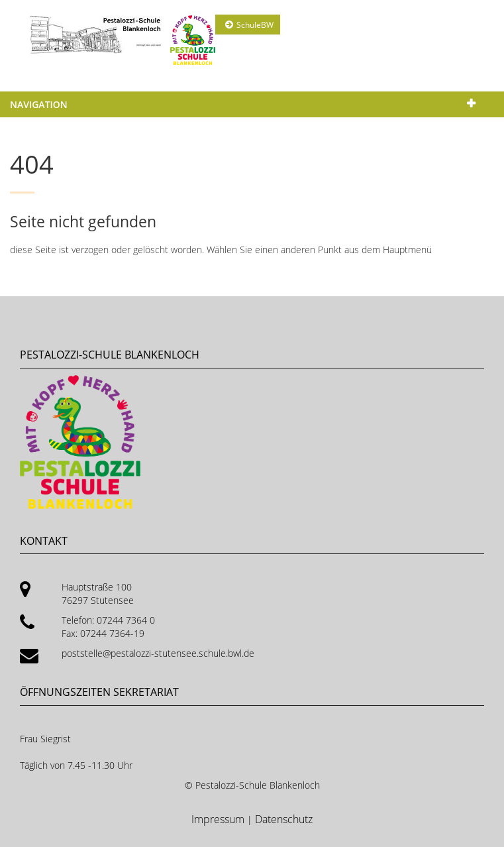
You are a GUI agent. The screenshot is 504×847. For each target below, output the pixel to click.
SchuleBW (255, 25)
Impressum (219, 819)
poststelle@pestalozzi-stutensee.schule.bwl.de (158, 653)
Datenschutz (284, 819)
